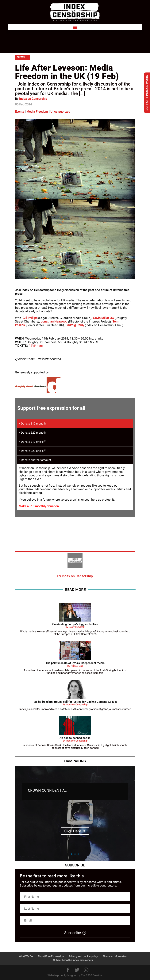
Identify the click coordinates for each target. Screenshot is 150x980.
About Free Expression (51, 956)
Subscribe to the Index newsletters (73, 960)
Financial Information (115, 956)
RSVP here (36, 346)
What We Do (26, 956)
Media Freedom (37, 112)
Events (19, 112)
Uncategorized (60, 112)
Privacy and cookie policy (83, 956)
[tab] (75, 424)
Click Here (73, 831)
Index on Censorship (33, 99)
